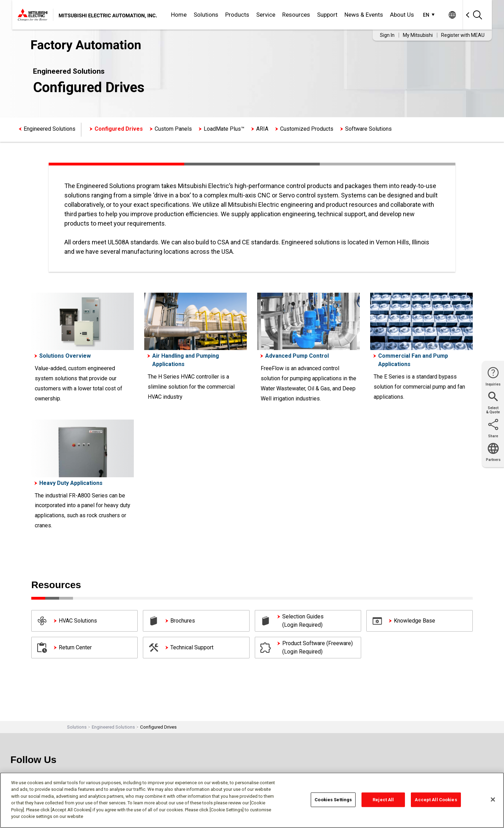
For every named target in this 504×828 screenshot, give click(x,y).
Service (266, 15)
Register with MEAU (463, 35)
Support (327, 15)
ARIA (262, 129)
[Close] (493, 799)
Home (179, 15)
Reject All (383, 800)
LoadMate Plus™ (224, 129)
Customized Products (307, 129)
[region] (252, 800)
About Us (402, 15)
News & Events (364, 15)
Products (237, 15)
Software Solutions (368, 129)
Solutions (206, 15)
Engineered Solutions (50, 129)
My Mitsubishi (418, 35)
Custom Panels (173, 129)
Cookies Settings (333, 800)
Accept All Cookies (436, 800)
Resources (296, 15)
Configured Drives (119, 129)
